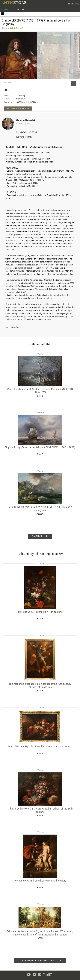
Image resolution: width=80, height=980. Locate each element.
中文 (77, 4)
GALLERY (19, 137)
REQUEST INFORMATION (18, 108)
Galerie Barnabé (26, 120)
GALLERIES (21, 9)
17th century (15, 327)
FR (69, 4)
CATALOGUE (6, 9)
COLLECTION (29, 137)
